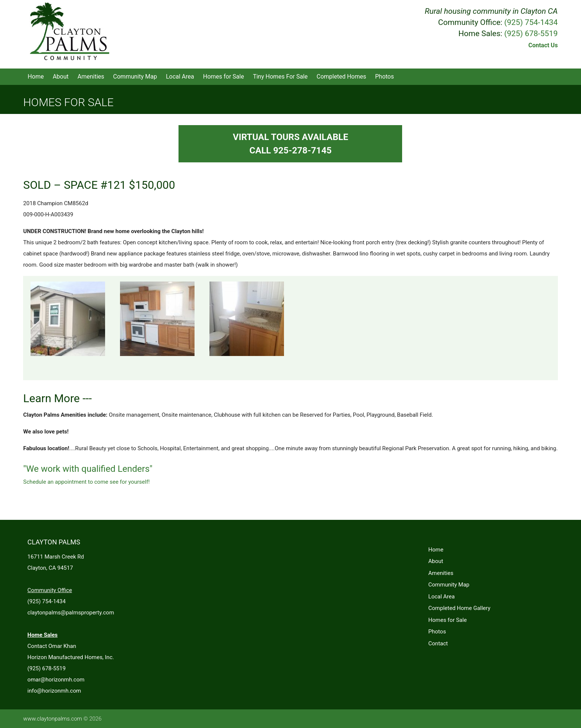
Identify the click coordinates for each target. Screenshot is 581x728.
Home (36, 77)
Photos (385, 77)
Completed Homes (342, 77)
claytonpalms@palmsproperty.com (71, 613)
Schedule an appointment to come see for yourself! (86, 482)
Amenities (91, 77)
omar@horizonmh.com (56, 680)
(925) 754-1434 (531, 22)
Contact (438, 643)
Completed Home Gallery (459, 608)
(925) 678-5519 (531, 34)
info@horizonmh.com (54, 691)
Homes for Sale (224, 77)
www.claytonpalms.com (53, 719)
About (61, 77)
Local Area (180, 77)
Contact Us (543, 45)
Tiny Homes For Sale (280, 77)
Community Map (135, 77)
